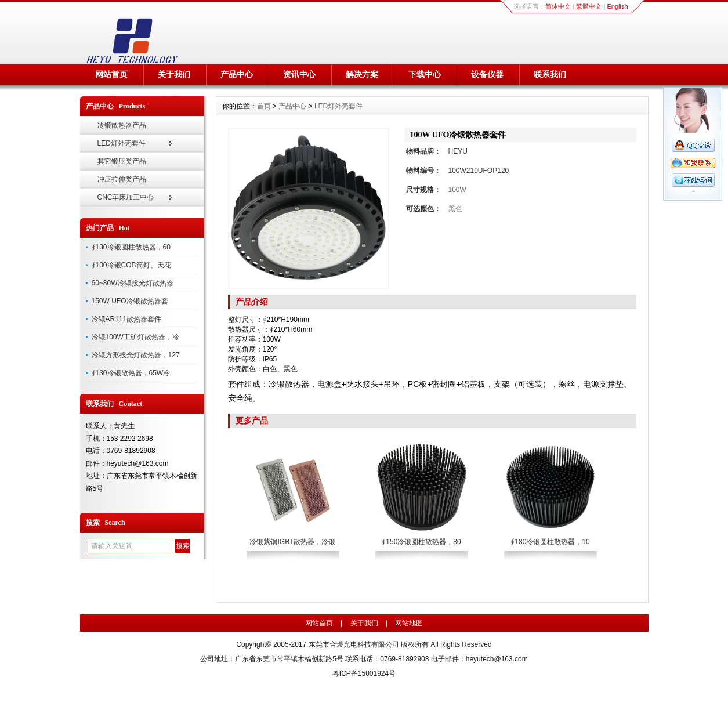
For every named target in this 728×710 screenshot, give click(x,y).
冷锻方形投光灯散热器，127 (136, 355)
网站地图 (409, 623)
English (617, 6)
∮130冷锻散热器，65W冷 (131, 373)
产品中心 (237, 74)
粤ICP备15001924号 (364, 673)
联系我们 (550, 74)
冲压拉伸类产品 (122, 179)
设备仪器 (487, 74)
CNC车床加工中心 (126, 197)
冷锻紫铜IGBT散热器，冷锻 (292, 542)
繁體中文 (589, 6)
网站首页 (111, 74)
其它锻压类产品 (122, 161)
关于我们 (174, 74)
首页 (264, 106)
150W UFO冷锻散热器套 (130, 301)
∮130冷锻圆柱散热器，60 (131, 247)
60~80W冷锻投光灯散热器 (133, 283)
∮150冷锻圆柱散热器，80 (421, 542)
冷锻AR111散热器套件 (127, 319)
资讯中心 (299, 74)
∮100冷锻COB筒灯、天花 (131, 265)
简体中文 (558, 6)
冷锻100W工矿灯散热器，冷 (135, 337)
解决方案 (362, 74)
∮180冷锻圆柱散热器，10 (550, 542)
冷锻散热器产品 (122, 125)
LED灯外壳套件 (122, 143)
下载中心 (425, 74)
